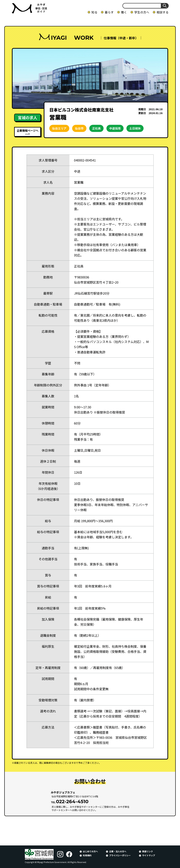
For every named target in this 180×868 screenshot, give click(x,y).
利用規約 (87, 855)
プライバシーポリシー (120, 855)
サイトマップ (149, 855)
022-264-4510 (72, 801)
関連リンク (147, 851)
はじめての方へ (90, 851)
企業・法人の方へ (118, 851)
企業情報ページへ (28, 130)
